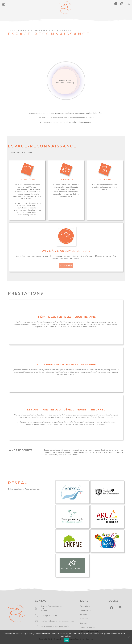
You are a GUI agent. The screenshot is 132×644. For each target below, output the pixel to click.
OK (67, 640)
